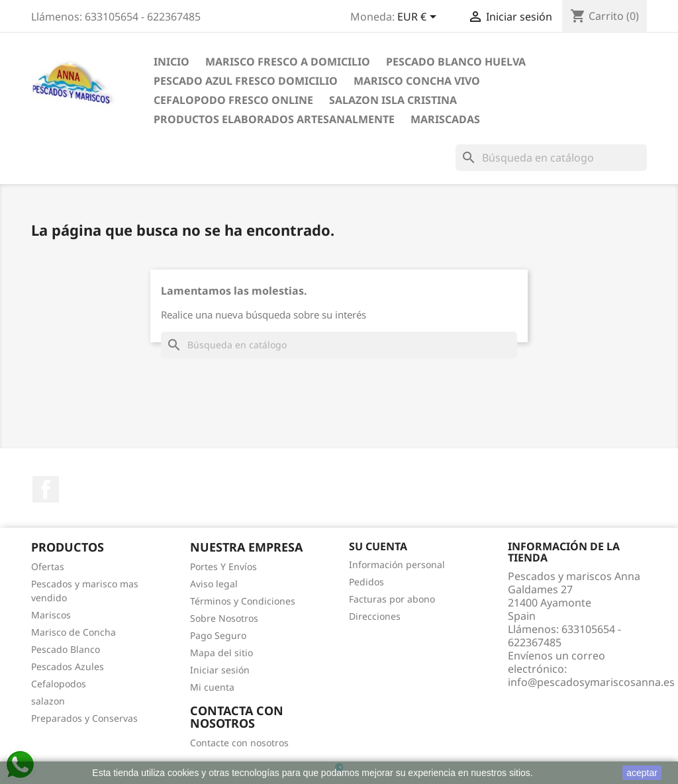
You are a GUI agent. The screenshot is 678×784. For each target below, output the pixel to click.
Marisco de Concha (73, 632)
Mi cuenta (212, 687)
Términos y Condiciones (243, 601)
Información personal (397, 564)
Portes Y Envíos (223, 566)
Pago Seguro (218, 635)
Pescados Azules (68, 666)
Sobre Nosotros (224, 618)
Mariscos (51, 615)
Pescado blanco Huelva (456, 62)
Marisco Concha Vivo (417, 81)
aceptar (642, 773)
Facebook (46, 489)
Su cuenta (378, 546)
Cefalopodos (59, 684)
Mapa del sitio (221, 653)
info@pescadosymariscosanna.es (591, 682)
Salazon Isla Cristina (393, 100)
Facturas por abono (392, 599)
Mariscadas (445, 119)
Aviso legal (214, 584)
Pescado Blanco (66, 649)
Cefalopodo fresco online (233, 100)
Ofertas (48, 566)
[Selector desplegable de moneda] (419, 18)
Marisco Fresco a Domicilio (288, 62)
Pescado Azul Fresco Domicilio (246, 81)
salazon (48, 701)
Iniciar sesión (220, 670)
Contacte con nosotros (239, 743)
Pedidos (366, 582)
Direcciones (375, 616)
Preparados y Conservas (84, 718)
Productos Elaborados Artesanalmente (274, 119)
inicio (171, 62)
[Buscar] (551, 158)
